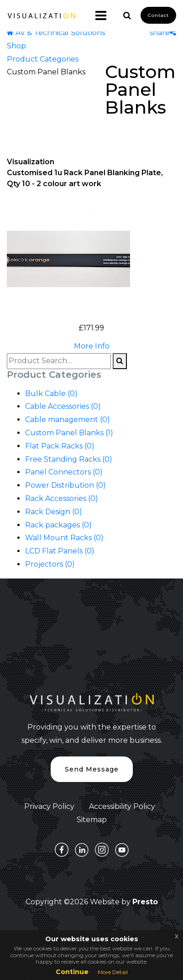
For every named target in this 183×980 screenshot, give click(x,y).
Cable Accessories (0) (63, 406)
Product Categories (43, 59)
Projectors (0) (50, 564)
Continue (72, 972)
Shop (16, 46)
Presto (145, 902)
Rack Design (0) (54, 512)
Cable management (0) (68, 420)
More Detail (113, 972)
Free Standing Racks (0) (69, 459)
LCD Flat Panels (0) (60, 551)
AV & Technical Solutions (56, 33)
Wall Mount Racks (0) (64, 538)
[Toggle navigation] (97, 16)
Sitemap (92, 820)
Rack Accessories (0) (62, 498)
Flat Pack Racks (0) (60, 446)
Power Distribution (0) (65, 485)
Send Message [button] (92, 769)
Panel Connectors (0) (64, 472)
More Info (92, 346)
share (163, 33)
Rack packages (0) (58, 525)
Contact (158, 15)
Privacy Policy (49, 806)
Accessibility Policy (122, 806)
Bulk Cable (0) (51, 394)
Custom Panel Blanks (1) (69, 433)
